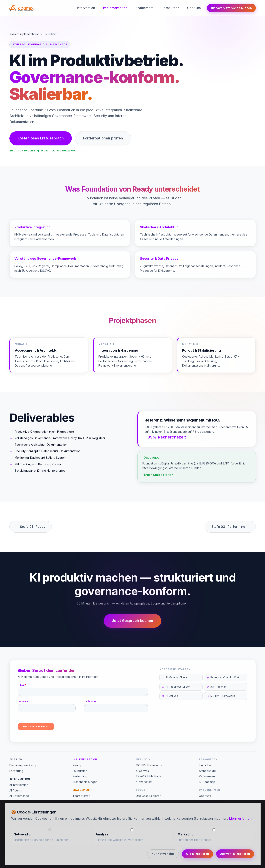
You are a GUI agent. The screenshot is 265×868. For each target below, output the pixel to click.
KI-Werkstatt (144, 782)
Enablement (144, 8)
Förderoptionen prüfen (103, 138)
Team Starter (81, 796)
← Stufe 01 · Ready (31, 527)
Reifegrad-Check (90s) (223, 683)
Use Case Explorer (148, 796)
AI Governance (19, 796)
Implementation (115, 8)
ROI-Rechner (216, 692)
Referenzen (207, 776)
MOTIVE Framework (221, 702)
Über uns (194, 8)
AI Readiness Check (176, 692)
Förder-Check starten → (160, 480)
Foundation (80, 771)
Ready (77, 765)
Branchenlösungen (85, 782)
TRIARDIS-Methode (149, 776)
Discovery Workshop (23, 765)
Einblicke (205, 765)
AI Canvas (170, 702)
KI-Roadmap (207, 782)
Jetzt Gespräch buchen (132, 621)
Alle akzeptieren (197, 854)
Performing (80, 776)
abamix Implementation (24, 34)
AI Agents (16, 790)
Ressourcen (170, 8)
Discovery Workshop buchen (231, 8)
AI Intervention (19, 785)
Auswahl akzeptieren (235, 854)
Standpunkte (207, 771)
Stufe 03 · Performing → (230, 527)
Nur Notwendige (163, 854)
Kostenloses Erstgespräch (41, 138)
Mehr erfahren (240, 818)
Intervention (86, 8)
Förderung (16, 771)
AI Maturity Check (175, 683)
